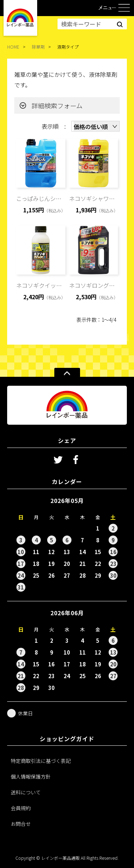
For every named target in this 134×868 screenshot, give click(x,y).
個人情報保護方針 (31, 776)
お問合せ (21, 824)
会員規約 (21, 808)
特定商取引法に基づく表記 (41, 761)
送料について (26, 792)
